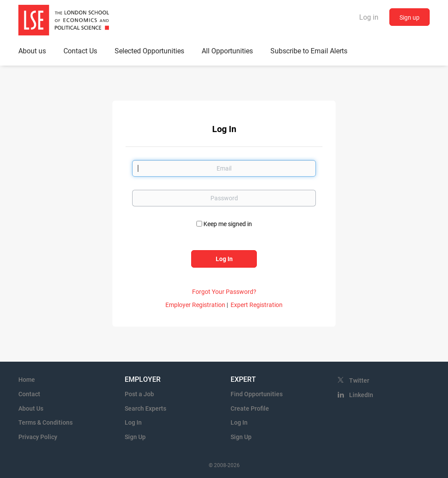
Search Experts (145, 408)
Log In (133, 422)
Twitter (359, 380)
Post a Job (139, 394)
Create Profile (250, 408)
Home (27, 380)
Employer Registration (195, 305)
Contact (29, 394)
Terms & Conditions (45, 422)
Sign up (409, 17)
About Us (31, 408)
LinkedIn (361, 395)
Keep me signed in (228, 224)
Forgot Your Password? (224, 292)
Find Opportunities (257, 394)
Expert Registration (257, 305)
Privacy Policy (38, 437)
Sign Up (135, 437)
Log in (369, 17)
